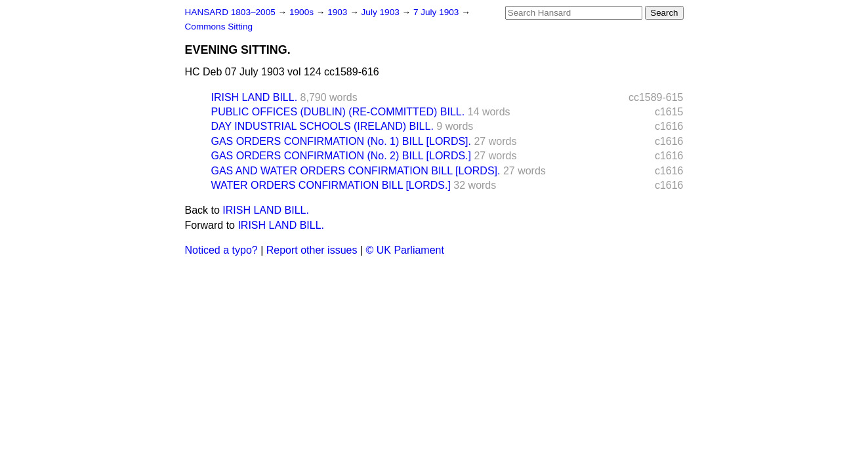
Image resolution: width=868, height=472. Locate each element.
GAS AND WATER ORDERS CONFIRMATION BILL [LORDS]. (356, 171)
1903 (339, 12)
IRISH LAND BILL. (255, 97)
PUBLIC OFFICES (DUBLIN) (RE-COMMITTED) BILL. (338, 112)
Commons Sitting (219, 27)
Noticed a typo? (221, 250)
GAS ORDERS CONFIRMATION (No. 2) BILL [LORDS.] (341, 156)
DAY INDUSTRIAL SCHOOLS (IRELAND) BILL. (322, 126)
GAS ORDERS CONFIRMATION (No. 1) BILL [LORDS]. (341, 141)
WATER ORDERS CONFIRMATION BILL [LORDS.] (331, 185)
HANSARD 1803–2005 (230, 12)
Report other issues (312, 250)
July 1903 (382, 12)
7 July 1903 (437, 12)
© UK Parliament (405, 250)
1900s (303, 12)
